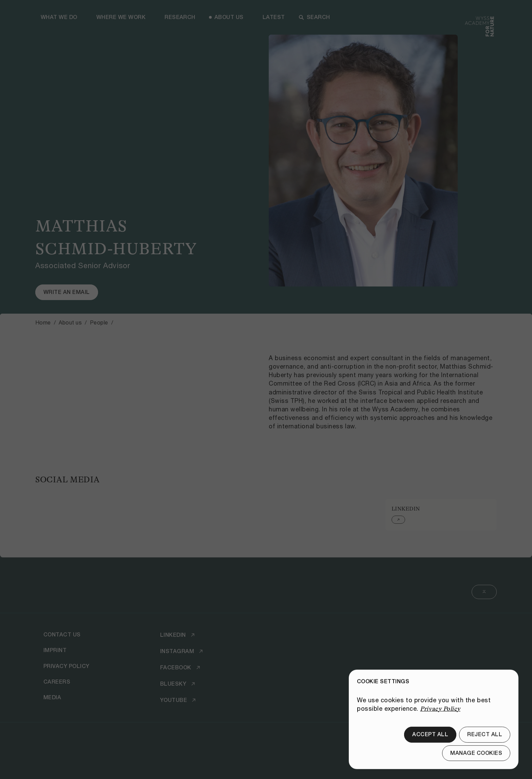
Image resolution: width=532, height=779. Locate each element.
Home (43, 322)
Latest (274, 17)
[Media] (52, 698)
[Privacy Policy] (66, 666)
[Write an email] (67, 292)
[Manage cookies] (476, 767)
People (99, 322)
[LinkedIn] (178, 635)
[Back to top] (484, 592)
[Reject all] (485, 748)
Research (180, 17)
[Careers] (57, 682)
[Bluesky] (179, 684)
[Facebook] (181, 668)
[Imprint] (55, 650)
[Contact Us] (62, 635)
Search (314, 17)
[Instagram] (183, 651)
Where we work (121, 17)
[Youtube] (179, 700)
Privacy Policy (440, 722)
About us (229, 17)
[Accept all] (430, 748)
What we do (59, 17)
